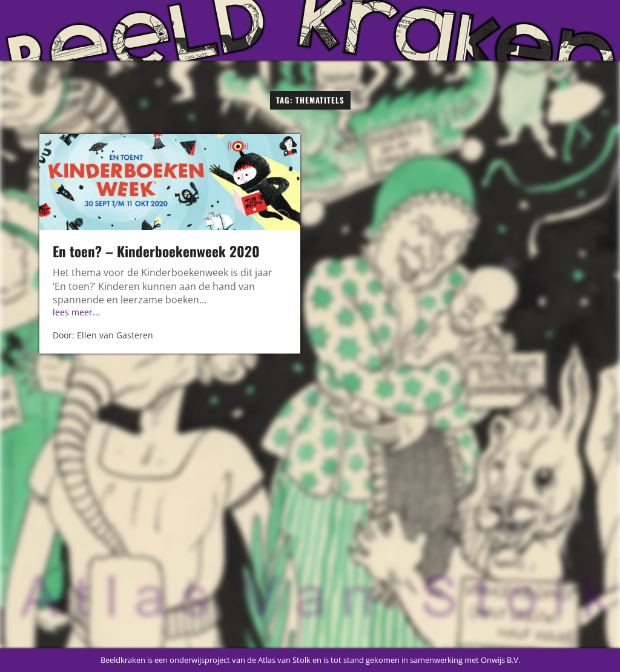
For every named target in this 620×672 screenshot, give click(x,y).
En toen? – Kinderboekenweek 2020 (156, 251)
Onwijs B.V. (500, 660)
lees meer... (76, 312)
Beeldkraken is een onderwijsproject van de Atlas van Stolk (206, 660)
